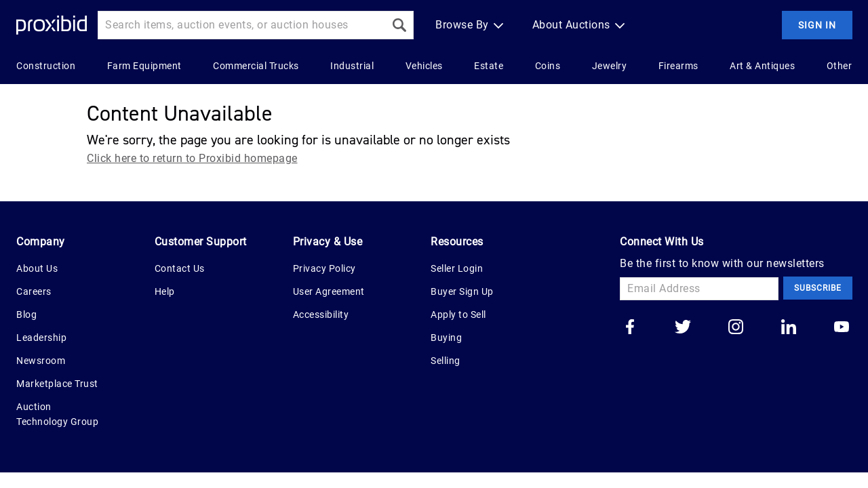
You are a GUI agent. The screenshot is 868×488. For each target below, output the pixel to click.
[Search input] (241, 25)
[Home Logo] (52, 25)
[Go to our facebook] (630, 328)
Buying (446, 338)
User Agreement (329, 291)
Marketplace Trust (57, 384)
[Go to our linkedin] (789, 328)
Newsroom (41, 361)
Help (165, 291)
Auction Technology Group (57, 414)
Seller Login (457, 268)
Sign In (817, 25)
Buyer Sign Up (462, 291)
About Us (37, 268)
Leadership (41, 338)
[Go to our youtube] (842, 328)
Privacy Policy (324, 268)
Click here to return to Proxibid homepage (192, 158)
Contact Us (180, 268)
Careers (34, 291)
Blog (26, 314)
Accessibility (321, 314)
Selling (446, 361)
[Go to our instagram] (736, 328)
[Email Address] (699, 289)
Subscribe (818, 288)
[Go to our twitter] (683, 328)
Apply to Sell (458, 314)
